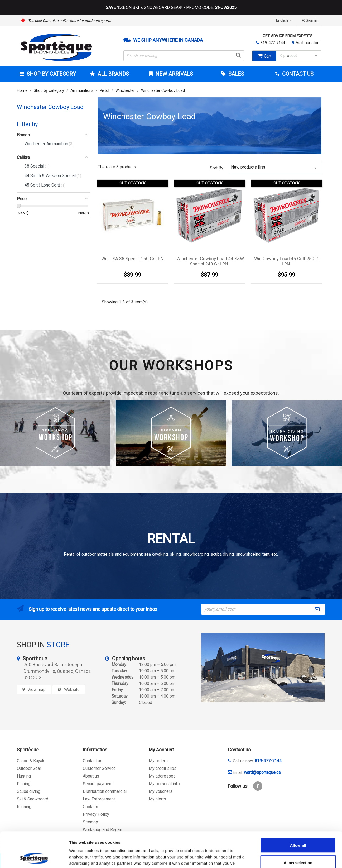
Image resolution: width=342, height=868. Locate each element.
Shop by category (51, 74)
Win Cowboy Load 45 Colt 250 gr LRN (287, 261)
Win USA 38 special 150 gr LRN (132, 259)
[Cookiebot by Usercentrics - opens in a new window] (34, 858)
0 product (299, 56)
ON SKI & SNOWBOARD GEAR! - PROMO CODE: (171, 8)
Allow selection (298, 829)
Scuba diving (29, 791)
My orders (158, 761)
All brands (113, 74)
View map (37, 690)
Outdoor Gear (29, 768)
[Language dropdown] (284, 20)
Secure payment (98, 784)
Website (72, 690)
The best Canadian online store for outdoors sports (69, 21)
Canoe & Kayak (31, 761)
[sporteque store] (263, 668)
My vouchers (161, 791)
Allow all (298, 812)
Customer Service (99, 768)
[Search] (184, 56)
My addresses (162, 776)
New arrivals (174, 74)
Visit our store (308, 43)
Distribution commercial (105, 791)
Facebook (258, 786)
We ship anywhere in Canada (168, 40)
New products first (275, 168)
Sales (236, 74)
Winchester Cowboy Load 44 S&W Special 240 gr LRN (210, 261)
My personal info (164, 784)
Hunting (24, 776)
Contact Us (297, 74)
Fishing (24, 784)
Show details (277, 858)
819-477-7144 (273, 43)
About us (91, 776)
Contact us (93, 761)
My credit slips (163, 768)
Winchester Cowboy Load (50, 107)
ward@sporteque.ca (262, 772)
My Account (161, 750)
